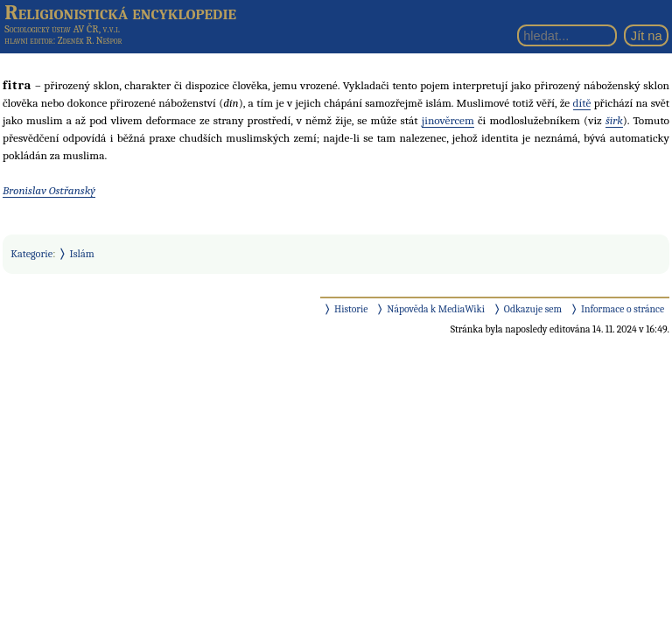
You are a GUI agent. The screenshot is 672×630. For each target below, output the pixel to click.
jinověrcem (448, 120)
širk (614, 120)
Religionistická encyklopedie (120, 12)
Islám (82, 254)
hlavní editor (28, 41)
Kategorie (31, 254)
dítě (582, 103)
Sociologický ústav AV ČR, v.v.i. (62, 29)
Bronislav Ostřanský (49, 190)
